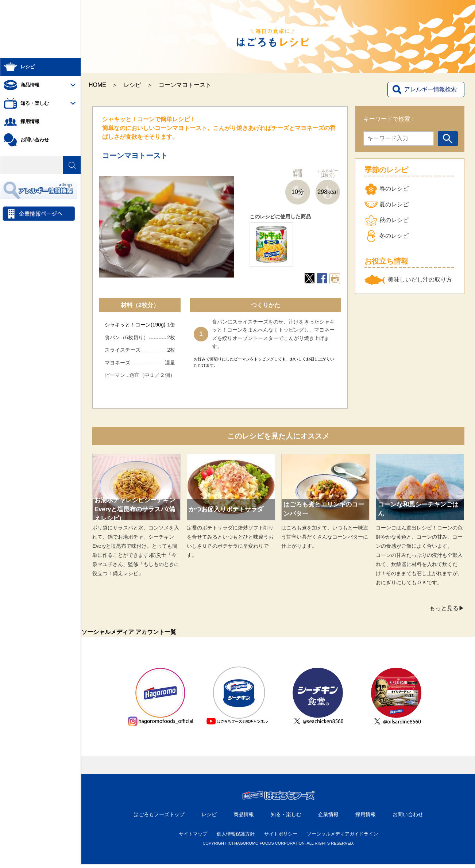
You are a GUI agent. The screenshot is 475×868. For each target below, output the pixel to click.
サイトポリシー (281, 838)
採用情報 (366, 818)
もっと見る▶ (447, 608)
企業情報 (328, 818)
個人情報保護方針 (236, 838)
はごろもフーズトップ (159, 818)
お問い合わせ (408, 818)
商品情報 (244, 818)
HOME (97, 85)
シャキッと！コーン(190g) (135, 325)
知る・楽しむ (286, 818)
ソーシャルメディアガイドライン (342, 838)
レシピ (132, 85)
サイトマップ (193, 838)
